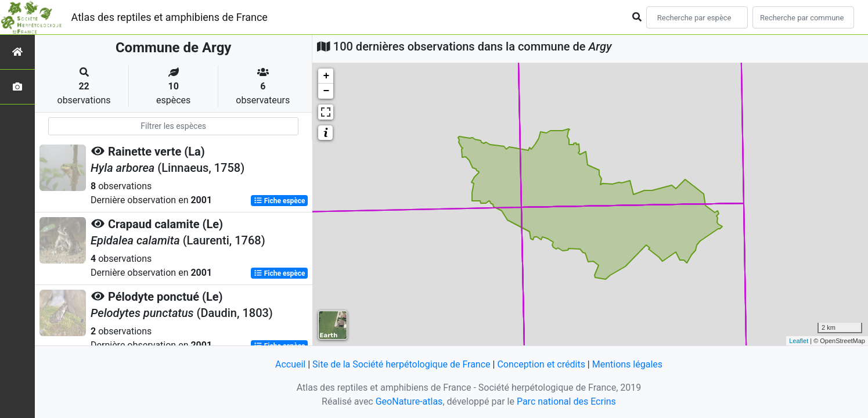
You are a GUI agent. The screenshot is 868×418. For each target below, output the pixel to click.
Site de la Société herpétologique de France (401, 364)
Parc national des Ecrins (566, 401)
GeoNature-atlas (409, 401)
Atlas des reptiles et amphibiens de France (170, 17)
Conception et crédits (541, 364)
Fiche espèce (280, 201)
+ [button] (326, 76)
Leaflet (799, 341)
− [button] (326, 91)
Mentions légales (627, 364)
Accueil (290, 364)
